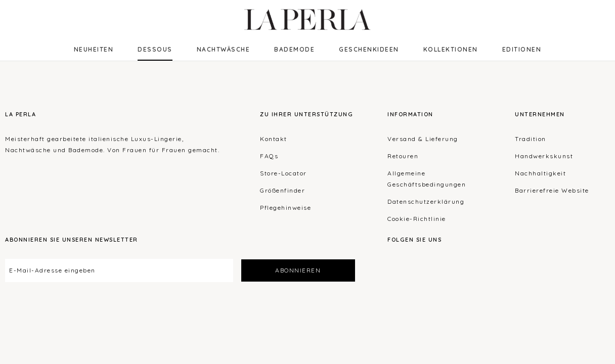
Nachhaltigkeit (540, 173)
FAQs (269, 156)
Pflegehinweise (285, 208)
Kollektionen (451, 49)
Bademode (294, 49)
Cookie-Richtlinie (417, 219)
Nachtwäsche (224, 49)
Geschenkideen (369, 49)
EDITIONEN (522, 49)
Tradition (531, 139)
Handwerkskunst (544, 156)
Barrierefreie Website (552, 190)
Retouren (403, 156)
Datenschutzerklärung (426, 201)
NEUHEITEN (94, 49)
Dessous (155, 49)
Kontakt (274, 139)
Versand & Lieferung (423, 139)
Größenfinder (282, 190)
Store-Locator (283, 173)
